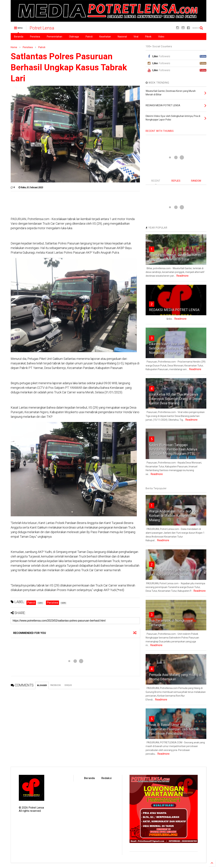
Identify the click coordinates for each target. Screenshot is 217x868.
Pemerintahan (55, 37)
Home (14, 47)
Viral (136, 37)
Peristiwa (35, 37)
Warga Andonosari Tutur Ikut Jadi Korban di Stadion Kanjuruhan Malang (174, 516)
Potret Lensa (42, 28)
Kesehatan (105, 37)
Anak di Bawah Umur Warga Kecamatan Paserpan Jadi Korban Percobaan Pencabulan (174, 729)
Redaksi (106, 778)
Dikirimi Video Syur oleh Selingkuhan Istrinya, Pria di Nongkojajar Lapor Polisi (169, 348)
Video (161, 37)
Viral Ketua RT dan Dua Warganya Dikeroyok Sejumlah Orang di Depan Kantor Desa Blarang (175, 399)
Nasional (122, 37)
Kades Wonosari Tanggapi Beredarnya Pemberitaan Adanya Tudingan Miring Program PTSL (173, 449)
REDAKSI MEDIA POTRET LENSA (174, 310)
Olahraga (74, 37)
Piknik (148, 37)
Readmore (182, 276)
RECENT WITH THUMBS (160, 131)
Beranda (19, 37)
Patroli (89, 37)
